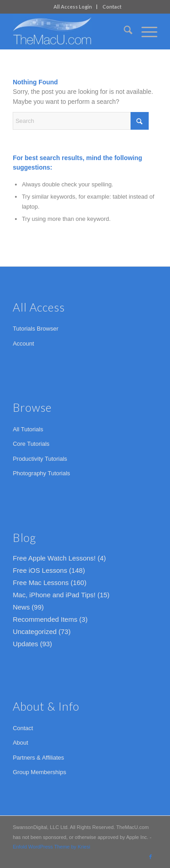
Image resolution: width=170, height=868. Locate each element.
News (21, 607)
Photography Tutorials (41, 473)
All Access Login (73, 7)
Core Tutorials (31, 444)
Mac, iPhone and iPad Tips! (54, 595)
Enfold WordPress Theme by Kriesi (51, 847)
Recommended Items (45, 619)
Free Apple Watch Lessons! (54, 558)
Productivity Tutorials (40, 459)
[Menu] (145, 31)
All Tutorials (28, 429)
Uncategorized (35, 631)
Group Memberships (39, 772)
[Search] (124, 31)
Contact (112, 7)
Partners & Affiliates (38, 758)
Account (23, 344)
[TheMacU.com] (70, 31)
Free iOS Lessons (40, 570)
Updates (25, 644)
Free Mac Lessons (41, 583)
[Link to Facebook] (151, 857)
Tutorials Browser (36, 329)
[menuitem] (73, 7)
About (20, 743)
